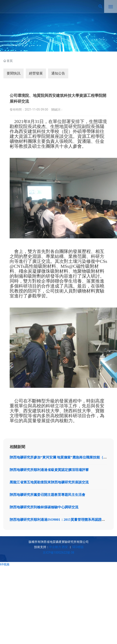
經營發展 (36, 73)
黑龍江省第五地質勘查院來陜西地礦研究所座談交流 (49, 482)
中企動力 (55, 547)
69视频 (5, 564)
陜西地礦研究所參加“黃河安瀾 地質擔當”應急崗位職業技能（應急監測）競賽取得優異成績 (58, 459)
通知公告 (58, 73)
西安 (65, 547)
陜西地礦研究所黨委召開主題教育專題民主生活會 (47, 495)
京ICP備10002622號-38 (58, 553)
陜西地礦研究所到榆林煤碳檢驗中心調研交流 (44, 507)
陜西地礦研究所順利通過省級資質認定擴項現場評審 (49, 470)
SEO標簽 (77, 547)
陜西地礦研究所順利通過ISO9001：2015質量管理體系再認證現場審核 (57, 521)
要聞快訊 (14, 73)
